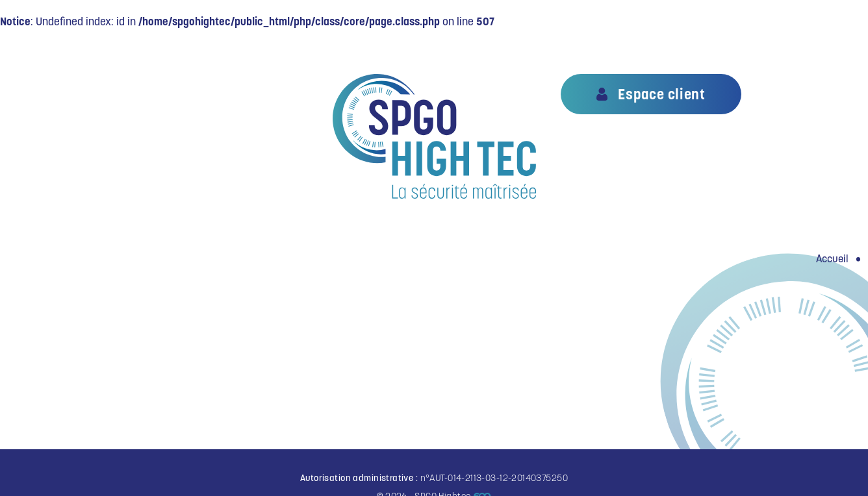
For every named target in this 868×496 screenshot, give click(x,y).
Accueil (832, 258)
